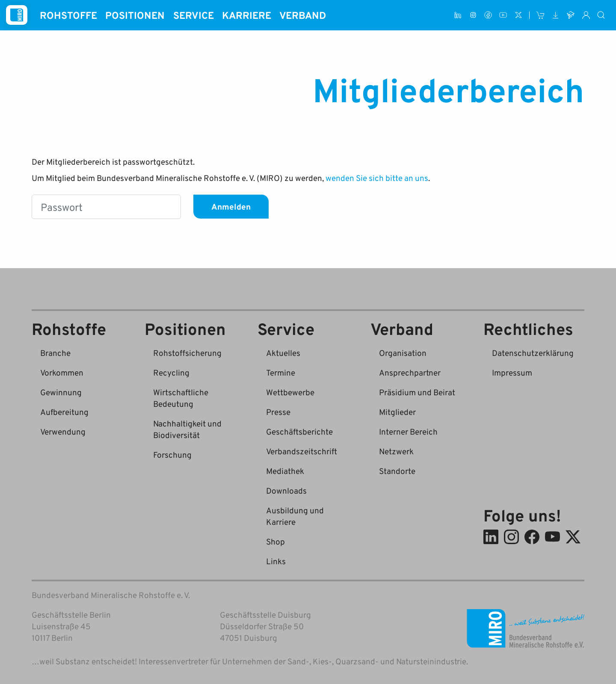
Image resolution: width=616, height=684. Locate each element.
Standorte (397, 471)
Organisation (403, 353)
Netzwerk (396, 451)
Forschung (172, 455)
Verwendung (63, 431)
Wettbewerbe (290, 392)
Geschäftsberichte (299, 431)
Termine (281, 372)
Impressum (512, 372)
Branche (55, 353)
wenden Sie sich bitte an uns (377, 178)
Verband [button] (303, 15)
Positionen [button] (135, 15)
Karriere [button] (247, 15)
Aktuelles (283, 353)
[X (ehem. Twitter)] (518, 15)
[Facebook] (488, 15)
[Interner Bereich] (586, 15)
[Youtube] (503, 15)
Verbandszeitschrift (302, 451)
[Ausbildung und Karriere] (571, 15)
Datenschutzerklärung (533, 353)
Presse (278, 412)
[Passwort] (106, 207)
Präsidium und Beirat (417, 392)
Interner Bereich (408, 431)
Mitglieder (397, 412)
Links (276, 561)
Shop (275, 541)
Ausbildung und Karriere (295, 516)
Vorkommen (62, 372)
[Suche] (601, 15)
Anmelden (231, 206)
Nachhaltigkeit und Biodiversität (187, 429)
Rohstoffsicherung (187, 353)
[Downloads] (555, 15)
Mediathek (285, 471)
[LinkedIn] (458, 15)
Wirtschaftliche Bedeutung (181, 398)
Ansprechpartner (410, 372)
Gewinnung (61, 392)
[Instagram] (473, 15)
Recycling (171, 372)
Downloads (286, 490)
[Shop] (540, 15)
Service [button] (194, 15)
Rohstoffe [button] (68, 15)
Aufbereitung (64, 412)
